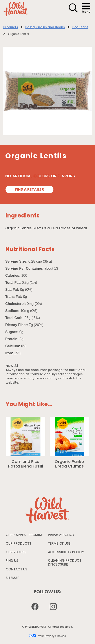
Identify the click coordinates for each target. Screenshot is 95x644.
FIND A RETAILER (29, 190)
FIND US (12, 561)
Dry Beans (80, 27)
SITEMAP (13, 578)
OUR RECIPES (16, 552)
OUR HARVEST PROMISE (24, 535)
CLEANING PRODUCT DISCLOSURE (65, 564)
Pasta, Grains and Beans (45, 27)
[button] (73, 12)
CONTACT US (16, 570)
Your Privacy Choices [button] (47, 636)
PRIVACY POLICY (61, 536)
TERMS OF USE (59, 545)
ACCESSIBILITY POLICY (66, 553)
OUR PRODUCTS (18, 544)
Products (11, 27)
